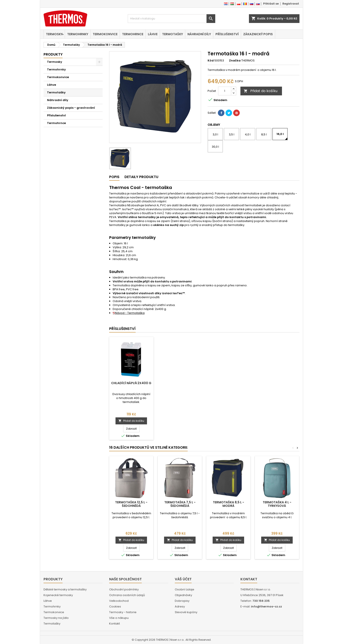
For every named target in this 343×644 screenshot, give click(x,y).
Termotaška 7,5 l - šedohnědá (180, 504)
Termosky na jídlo (56, 618)
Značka (235, 61)
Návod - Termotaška (129, 313)
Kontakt (115, 624)
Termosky (54, 34)
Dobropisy (182, 601)
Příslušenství (227, 34)
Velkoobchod (119, 601)
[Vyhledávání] (171, 19)
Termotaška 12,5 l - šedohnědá (131, 504)
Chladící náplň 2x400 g (131, 383)
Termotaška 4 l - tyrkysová (277, 504)
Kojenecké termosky (58, 595)
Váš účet (183, 579)
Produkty (53, 54)
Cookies (115, 606)
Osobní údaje (185, 589)
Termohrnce (133, 34)
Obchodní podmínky (124, 589)
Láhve (153, 34)
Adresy (180, 606)
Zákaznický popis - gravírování (71, 108)
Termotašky (172, 34)
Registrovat (291, 4)
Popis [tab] (114, 177)
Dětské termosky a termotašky (65, 589)
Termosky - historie (123, 612)
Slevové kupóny (186, 612)
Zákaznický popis (258, 34)
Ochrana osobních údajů (127, 595)
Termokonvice (105, 34)
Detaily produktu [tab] (141, 177)
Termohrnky (78, 34)
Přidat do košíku (261, 91)
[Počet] (225, 91)
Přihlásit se (271, 4)
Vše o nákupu (119, 618)
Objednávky (183, 595)
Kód (211, 61)
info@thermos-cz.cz (266, 606)
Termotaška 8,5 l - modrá (228, 504)
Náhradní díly (199, 34)
